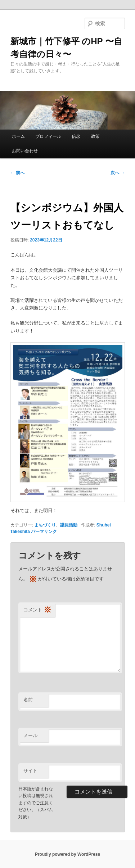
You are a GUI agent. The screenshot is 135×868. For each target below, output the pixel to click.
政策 (95, 136)
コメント (37, 610)
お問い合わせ (25, 151)
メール (30, 735)
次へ (118, 173)
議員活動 (69, 525)
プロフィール (48, 136)
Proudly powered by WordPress (67, 854)
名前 (28, 700)
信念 (76, 136)
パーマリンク (44, 532)
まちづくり (45, 525)
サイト (30, 771)
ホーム (18, 136)
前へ (17, 173)
